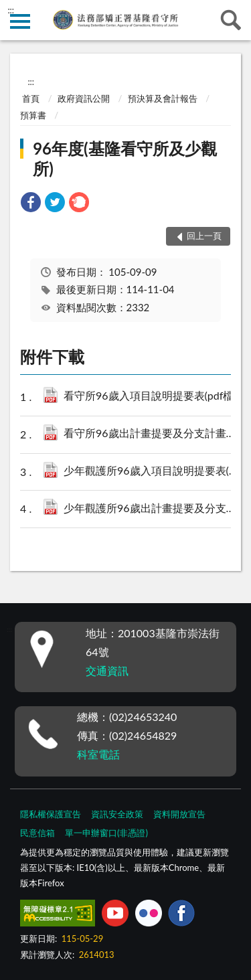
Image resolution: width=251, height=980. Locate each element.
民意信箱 (37, 833)
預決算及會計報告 (163, 98)
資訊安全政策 (117, 814)
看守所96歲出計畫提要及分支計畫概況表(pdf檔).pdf (153, 434)
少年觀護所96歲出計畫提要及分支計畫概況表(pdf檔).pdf (153, 509)
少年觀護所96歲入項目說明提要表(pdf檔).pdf (153, 472)
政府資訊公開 (84, 98)
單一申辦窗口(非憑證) (106, 833)
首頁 (31, 98)
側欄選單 (20, 21)
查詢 (231, 20)
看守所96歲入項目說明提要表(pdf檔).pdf (153, 397)
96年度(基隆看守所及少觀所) (124, 158)
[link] (31, 204)
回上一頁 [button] (204, 236)
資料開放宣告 (179, 814)
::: (11, 10)
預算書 (33, 115)
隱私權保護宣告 (51, 814)
